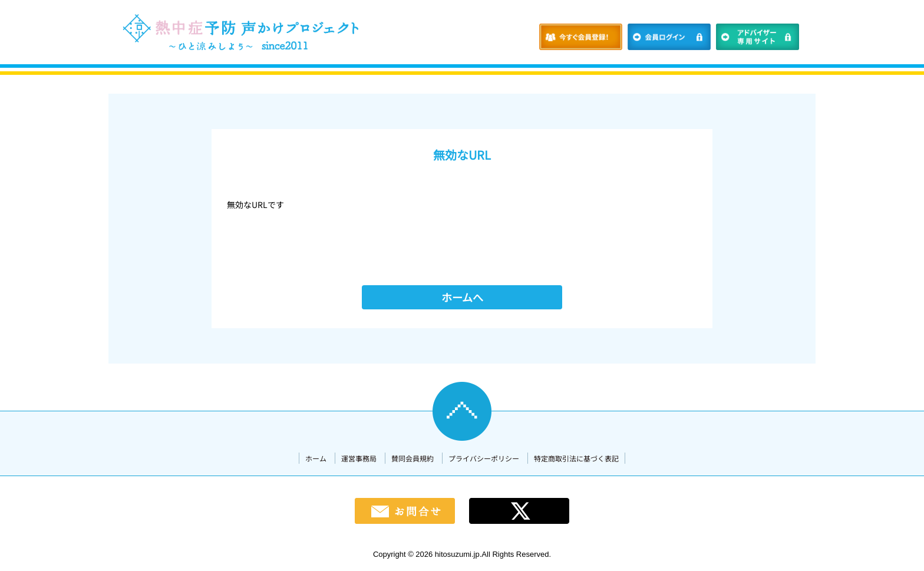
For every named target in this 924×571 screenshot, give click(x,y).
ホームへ (462, 297)
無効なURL (462, 155)
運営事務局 (359, 458)
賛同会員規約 (412, 458)
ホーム (316, 458)
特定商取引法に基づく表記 (576, 458)
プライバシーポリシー (484, 458)
